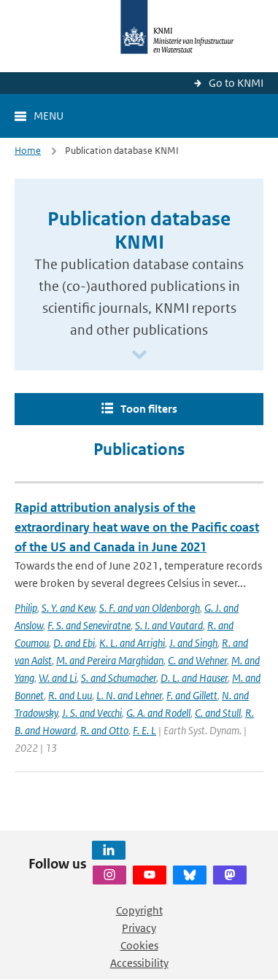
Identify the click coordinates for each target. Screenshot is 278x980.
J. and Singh (193, 643)
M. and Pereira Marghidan (110, 660)
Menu (49, 116)
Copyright (139, 910)
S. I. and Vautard (169, 625)
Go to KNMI (236, 83)
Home (28, 151)
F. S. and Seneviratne (89, 625)
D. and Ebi (74, 643)
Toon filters (149, 409)
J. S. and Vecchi (92, 713)
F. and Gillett (192, 695)
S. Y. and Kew (68, 608)
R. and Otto (104, 730)
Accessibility (139, 963)
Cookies (139, 945)
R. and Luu (70, 695)
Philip (26, 608)
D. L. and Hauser (194, 678)
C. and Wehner (197, 660)
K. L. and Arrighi (132, 643)
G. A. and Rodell (158, 713)
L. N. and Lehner (129, 695)
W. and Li (58, 678)
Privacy (139, 928)
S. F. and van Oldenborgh (150, 608)
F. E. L (144, 730)
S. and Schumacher (119, 678)
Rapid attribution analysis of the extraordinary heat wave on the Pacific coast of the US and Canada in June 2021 (137, 527)
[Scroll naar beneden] (139, 355)
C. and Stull (218, 713)
